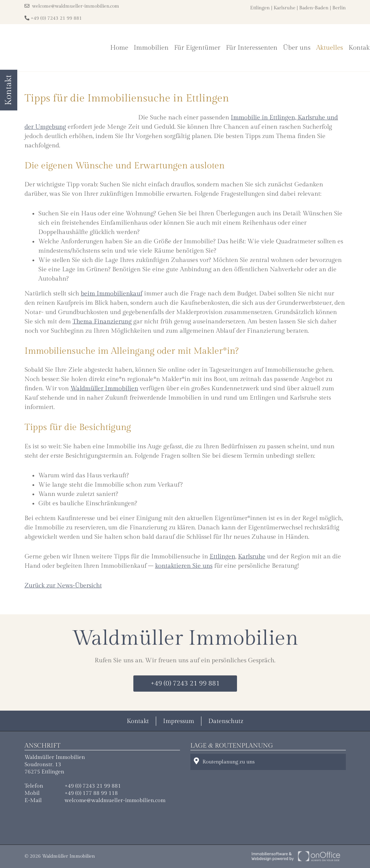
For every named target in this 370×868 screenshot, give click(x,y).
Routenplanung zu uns (224, 761)
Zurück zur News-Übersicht (63, 586)
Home (119, 48)
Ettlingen (260, 8)
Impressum (179, 721)
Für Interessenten (252, 48)
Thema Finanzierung (102, 321)
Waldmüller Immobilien (104, 388)
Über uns (297, 48)
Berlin (339, 8)
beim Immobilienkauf (112, 294)
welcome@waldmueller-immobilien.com (72, 6)
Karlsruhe (284, 8)
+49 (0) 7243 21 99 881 (53, 18)
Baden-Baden (314, 8)
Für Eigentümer (197, 48)
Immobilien (151, 48)
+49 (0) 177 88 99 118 (91, 793)
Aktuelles (330, 48)
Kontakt (138, 721)
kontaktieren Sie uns (184, 566)
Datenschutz (226, 721)
